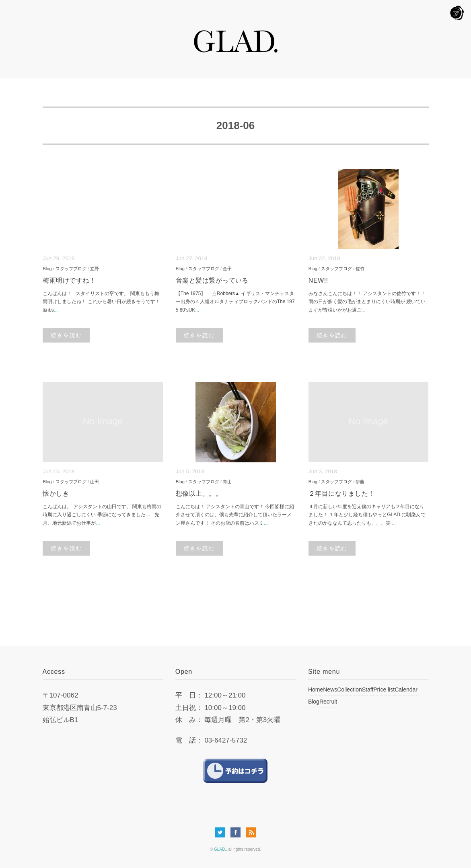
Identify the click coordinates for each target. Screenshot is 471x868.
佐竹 (360, 269)
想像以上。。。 (199, 494)
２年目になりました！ (342, 494)
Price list (384, 689)
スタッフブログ (71, 269)
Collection (349, 689)
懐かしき (56, 494)
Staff (368, 689)
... (56, 310)
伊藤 (360, 482)
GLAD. (220, 849)
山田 (95, 482)
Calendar (406, 689)
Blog (47, 269)
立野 (95, 269)
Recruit (328, 702)
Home (316, 689)
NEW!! (318, 280)
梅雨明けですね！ (69, 280)
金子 (227, 269)
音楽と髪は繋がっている (212, 280)
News (330, 689)
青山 (227, 482)
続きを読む (66, 335)
